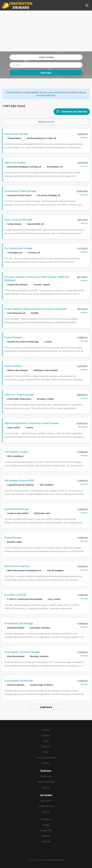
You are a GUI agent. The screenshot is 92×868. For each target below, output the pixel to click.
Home (46, 730)
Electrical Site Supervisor (17, 566)
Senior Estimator (13, 366)
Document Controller (15, 595)
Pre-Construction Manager (18, 248)
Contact (46, 735)
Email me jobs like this (74, 111)
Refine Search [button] (46, 122)
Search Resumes (46, 782)
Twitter (46, 825)
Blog (46, 741)
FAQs (46, 752)
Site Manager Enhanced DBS (19, 480)
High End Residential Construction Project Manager (31, 423)
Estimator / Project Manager (19, 394)
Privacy (46, 763)
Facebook (46, 819)
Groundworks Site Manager (19, 623)
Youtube (46, 841)
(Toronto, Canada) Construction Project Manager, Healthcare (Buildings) (37, 278)
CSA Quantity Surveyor (16, 452)
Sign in (46, 787)
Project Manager (13, 337)
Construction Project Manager (20, 191)
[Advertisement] (46, 31)
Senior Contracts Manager (18, 219)
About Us (46, 746)
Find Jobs (46, 73)
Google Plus (46, 830)
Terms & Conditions (46, 757)
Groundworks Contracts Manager (22, 652)
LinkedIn (46, 836)
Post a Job (46, 776)
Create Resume (46, 806)
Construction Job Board (52, 860)
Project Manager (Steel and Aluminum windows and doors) (36, 309)
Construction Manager (16, 134)
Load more (46, 707)
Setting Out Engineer (15, 162)
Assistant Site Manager (17, 509)
